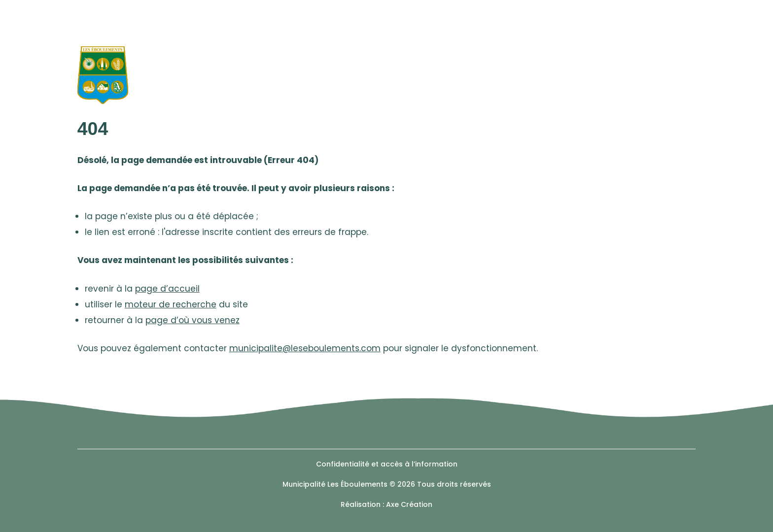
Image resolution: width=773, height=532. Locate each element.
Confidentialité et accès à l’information (387, 464)
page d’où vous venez (193, 320)
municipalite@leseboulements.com (305, 348)
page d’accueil (167, 289)
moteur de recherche (171, 304)
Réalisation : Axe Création (386, 504)
